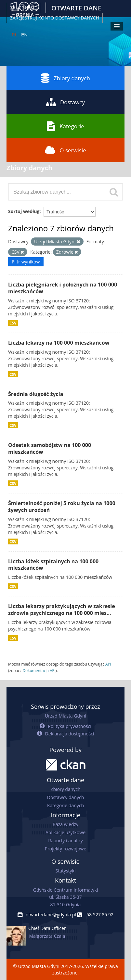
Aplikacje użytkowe (65, 832)
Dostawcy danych (65, 797)
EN (24, 35)
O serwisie (65, 150)
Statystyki (65, 871)
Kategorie (65, 126)
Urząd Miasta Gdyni (65, 716)
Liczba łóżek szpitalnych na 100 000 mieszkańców (53, 565)
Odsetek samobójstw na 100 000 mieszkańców (50, 448)
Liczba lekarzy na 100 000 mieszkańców (59, 343)
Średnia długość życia (36, 394)
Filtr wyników (26, 262)
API (108, 664)
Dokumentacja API (39, 670)
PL (14, 35)
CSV (13, 323)
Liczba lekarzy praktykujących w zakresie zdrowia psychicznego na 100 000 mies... (62, 610)
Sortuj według (24, 211)
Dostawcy (65, 102)
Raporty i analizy (65, 840)
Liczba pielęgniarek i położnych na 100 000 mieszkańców (63, 288)
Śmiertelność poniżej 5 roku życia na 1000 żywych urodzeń (62, 507)
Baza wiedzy (65, 824)
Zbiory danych (65, 78)
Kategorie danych (65, 805)
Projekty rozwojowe (66, 849)
